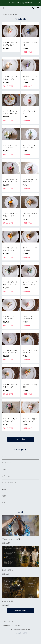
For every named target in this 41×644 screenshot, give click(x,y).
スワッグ (5, 456)
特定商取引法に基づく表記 (12, 626)
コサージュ (6, 476)
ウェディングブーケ (9, 483)
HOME (5, 15)
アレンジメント (7, 463)
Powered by (20, 633)
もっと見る (21, 439)
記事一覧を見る (21, 611)
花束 (3, 503)
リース (4, 469)
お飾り (4, 496)
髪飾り (4, 489)
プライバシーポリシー (10, 622)
